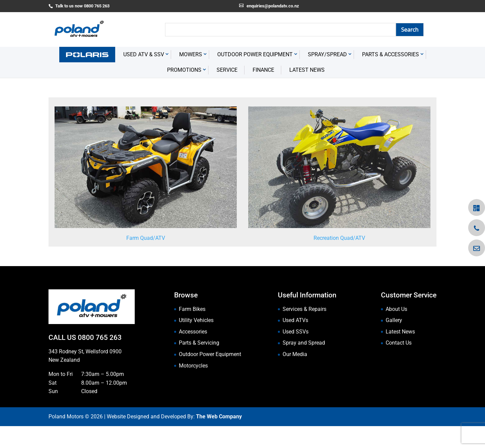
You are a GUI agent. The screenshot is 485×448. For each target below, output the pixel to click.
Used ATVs (295, 342)
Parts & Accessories (391, 77)
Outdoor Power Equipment (255, 77)
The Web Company (219, 439)
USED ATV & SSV (144, 77)
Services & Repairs (304, 331)
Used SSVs (296, 354)
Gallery (394, 342)
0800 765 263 (100, 360)
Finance (263, 92)
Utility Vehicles (196, 342)
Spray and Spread (304, 365)
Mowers (191, 77)
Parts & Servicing (199, 365)
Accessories (193, 354)
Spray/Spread (327, 77)
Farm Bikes (192, 331)
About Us (396, 331)
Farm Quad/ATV (146, 260)
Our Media (295, 376)
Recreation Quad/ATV (339, 260)
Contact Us (399, 365)
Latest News (307, 92)
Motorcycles (193, 388)
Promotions (184, 92)
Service (227, 92)
